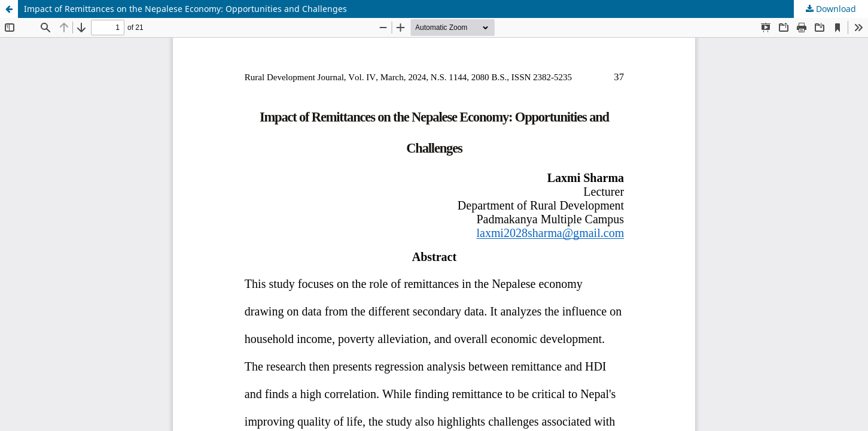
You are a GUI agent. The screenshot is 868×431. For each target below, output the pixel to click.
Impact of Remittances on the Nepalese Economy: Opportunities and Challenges (185, 9)
